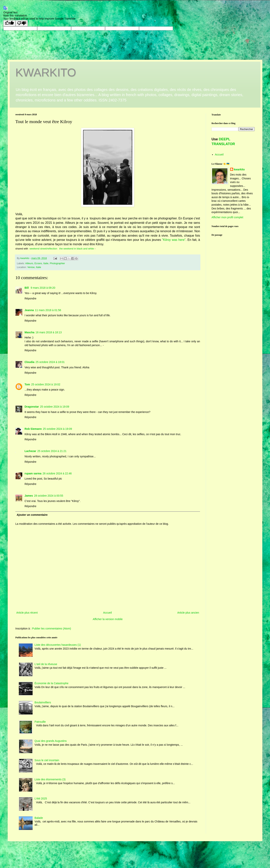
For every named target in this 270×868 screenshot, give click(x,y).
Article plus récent (27, 613)
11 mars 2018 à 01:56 (48, 310)
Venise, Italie (34, 267)
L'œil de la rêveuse (46, 664)
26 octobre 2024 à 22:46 (57, 473)
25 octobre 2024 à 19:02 (46, 384)
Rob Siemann (33, 429)
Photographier (57, 263)
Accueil (107, 613)
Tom (27, 384)
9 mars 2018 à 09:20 (43, 288)
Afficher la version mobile (108, 619)
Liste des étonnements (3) (50, 779)
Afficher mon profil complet (227, 217)
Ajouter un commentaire (32, 515)
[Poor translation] (22, 23)
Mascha (29, 332)
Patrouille (40, 722)
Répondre (30, 298)
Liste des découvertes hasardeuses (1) (58, 645)
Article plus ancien (188, 613)
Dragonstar (32, 407)
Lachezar (30, 451)
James (29, 496)
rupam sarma (33, 473)
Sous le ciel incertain (47, 760)
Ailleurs (29, 263)
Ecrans (38, 263)
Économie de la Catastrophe (51, 683)
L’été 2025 (41, 799)
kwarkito (239, 169)
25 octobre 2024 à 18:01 (50, 362)
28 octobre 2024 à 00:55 (49, 496)
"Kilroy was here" (174, 240)
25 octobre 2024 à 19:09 (55, 407)
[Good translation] (9, 23)
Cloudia (29, 362)
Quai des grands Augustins (51, 741)
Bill (27, 288)
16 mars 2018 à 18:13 (49, 332)
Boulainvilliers (43, 702)
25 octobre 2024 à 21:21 (52, 451)
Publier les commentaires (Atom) (51, 629)
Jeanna (29, 310)
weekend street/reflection (43, 249)
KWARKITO (46, 72)
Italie (46, 263)
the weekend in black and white (77, 249)
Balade (39, 818)
